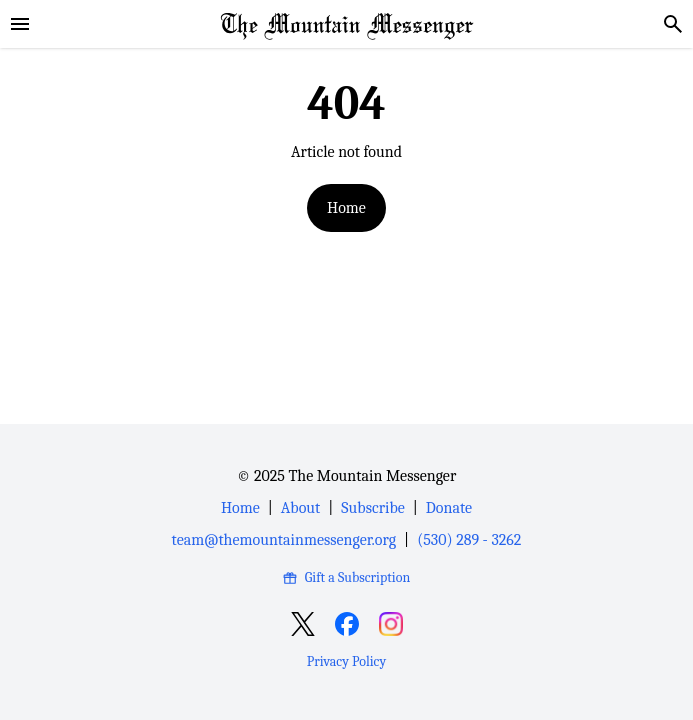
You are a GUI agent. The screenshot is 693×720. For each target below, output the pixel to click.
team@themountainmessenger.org (284, 540)
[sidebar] (20, 24)
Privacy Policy (346, 661)
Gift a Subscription (346, 577)
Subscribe (372, 508)
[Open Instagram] (391, 624)
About (300, 508)
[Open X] (303, 624)
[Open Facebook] (347, 624)
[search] (673, 24)
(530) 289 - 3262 (469, 540)
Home (346, 208)
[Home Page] (347, 24)
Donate (449, 508)
